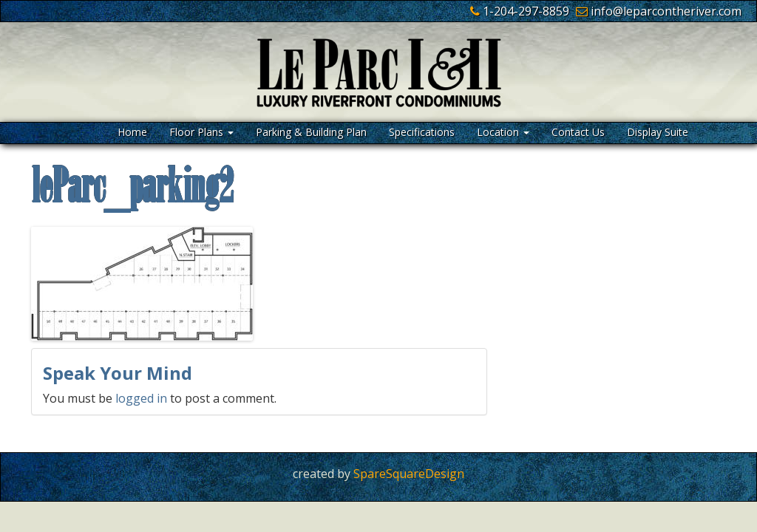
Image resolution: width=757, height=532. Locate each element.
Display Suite (658, 132)
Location (503, 132)
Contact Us (578, 132)
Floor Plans (201, 132)
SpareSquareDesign (409, 474)
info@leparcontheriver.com (666, 11)
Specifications (422, 132)
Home (132, 132)
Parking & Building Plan (311, 132)
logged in (141, 398)
